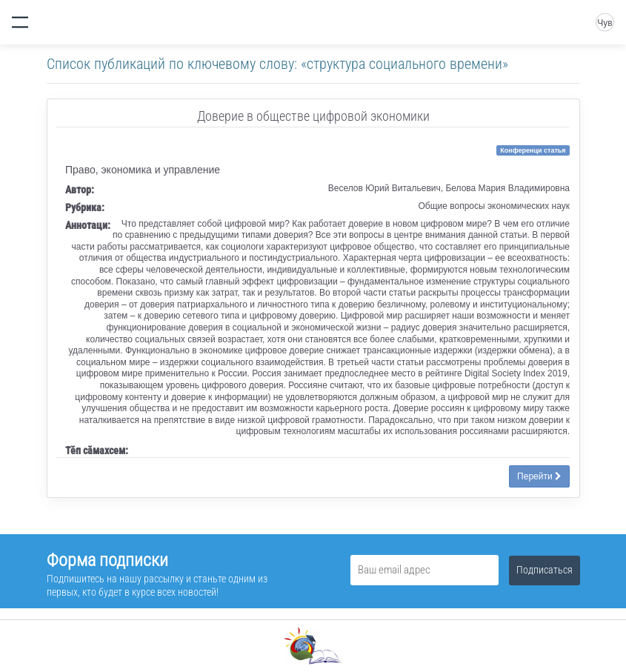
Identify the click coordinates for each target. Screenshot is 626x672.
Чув (605, 23)
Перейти (539, 476)
